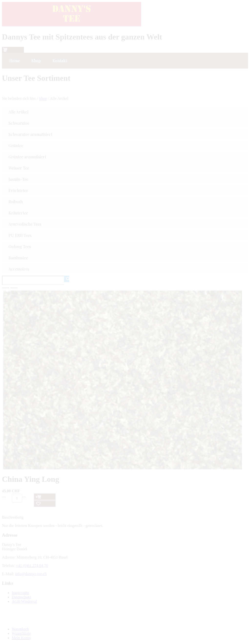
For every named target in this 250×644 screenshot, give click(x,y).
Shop (43, 98)
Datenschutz (21, 597)
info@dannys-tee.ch (31, 574)
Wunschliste (21, 633)
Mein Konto (21, 638)
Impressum (20, 593)
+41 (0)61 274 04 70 (32, 566)
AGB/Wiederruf (24, 601)
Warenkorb (20, 629)
